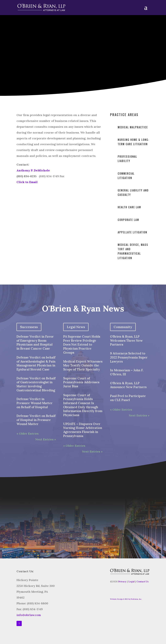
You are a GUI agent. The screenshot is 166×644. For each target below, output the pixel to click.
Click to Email (27, 182)
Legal (131, 582)
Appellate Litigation (132, 232)
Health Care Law (129, 207)
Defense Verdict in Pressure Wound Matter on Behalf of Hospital (35, 403)
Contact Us (142, 582)
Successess (29, 327)
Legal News (76, 327)
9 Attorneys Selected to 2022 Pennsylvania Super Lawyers (129, 357)
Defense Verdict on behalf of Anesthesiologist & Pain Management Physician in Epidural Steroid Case (36, 363)
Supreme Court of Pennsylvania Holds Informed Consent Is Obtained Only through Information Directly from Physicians (83, 405)
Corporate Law (128, 220)
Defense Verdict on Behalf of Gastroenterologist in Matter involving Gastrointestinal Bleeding (36, 384)
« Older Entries (28, 434)
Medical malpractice (133, 127)
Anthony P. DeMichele (33, 170)
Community (123, 327)
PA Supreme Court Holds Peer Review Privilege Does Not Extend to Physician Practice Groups (82, 344)
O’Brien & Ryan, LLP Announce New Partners (128, 385)
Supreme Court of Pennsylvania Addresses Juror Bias (81, 382)
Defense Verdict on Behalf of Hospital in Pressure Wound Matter (36, 420)
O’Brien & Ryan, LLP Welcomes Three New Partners (126, 340)
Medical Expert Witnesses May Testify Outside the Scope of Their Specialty (83, 365)
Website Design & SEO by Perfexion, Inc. (126, 599)
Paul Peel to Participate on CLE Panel (128, 398)
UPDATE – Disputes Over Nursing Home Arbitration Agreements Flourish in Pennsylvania (83, 430)
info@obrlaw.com (29, 615)
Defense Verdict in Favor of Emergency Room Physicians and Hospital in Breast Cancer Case (35, 342)
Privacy (122, 582)
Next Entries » (46, 439)
